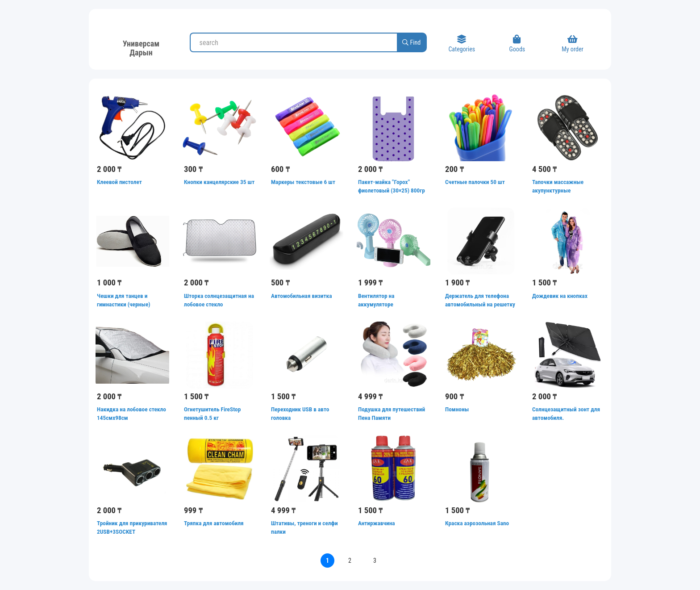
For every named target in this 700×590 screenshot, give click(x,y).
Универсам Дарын (141, 47)
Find (411, 42)
